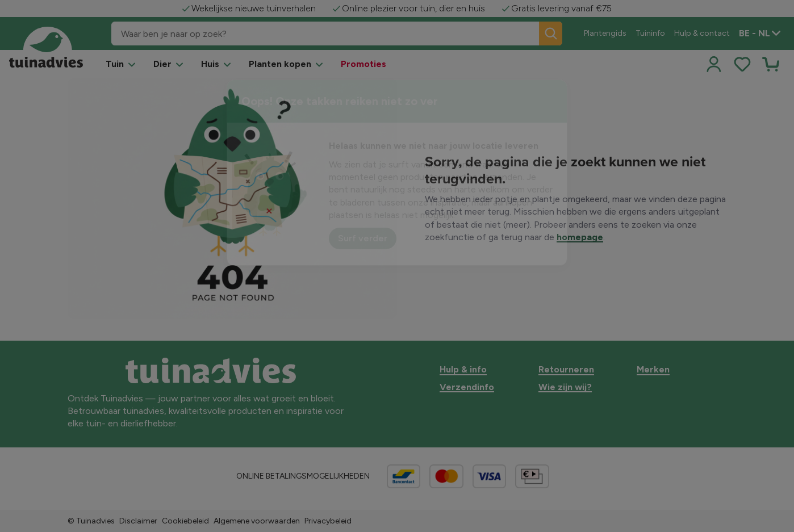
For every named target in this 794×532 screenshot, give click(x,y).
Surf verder (363, 238)
